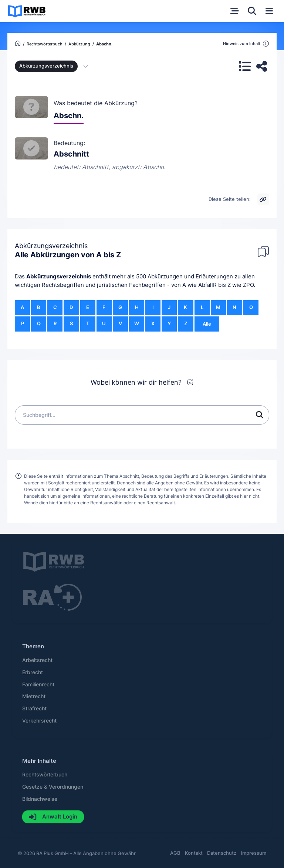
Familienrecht (38, 685)
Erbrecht (33, 672)
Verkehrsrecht (39, 721)
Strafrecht (34, 709)
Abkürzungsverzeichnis (59, 276)
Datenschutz (222, 853)
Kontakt (194, 853)
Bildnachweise (40, 799)
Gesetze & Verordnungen (53, 787)
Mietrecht (34, 696)
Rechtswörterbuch (45, 775)
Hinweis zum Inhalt (246, 44)
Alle (207, 324)
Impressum (253, 853)
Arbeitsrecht (37, 660)
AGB (175, 853)
